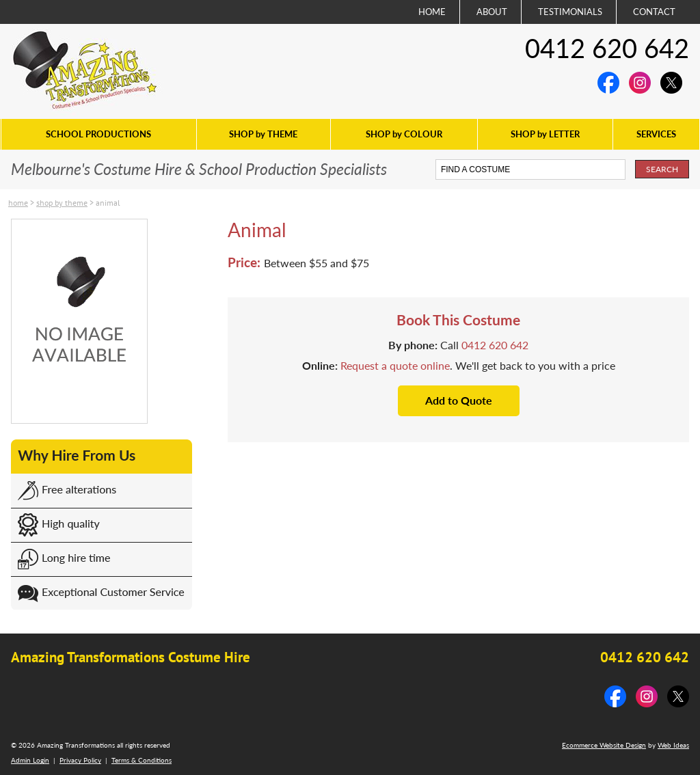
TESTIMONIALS (570, 12)
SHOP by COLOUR (404, 134)
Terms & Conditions (142, 760)
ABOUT (492, 12)
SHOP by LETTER (545, 134)
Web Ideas (673, 745)
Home (18, 203)
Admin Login (30, 760)
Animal (108, 203)
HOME (432, 12)
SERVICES (656, 134)
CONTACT (654, 12)
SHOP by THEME (263, 134)
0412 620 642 (607, 48)
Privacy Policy (80, 760)
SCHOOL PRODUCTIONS (98, 134)
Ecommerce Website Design (604, 745)
